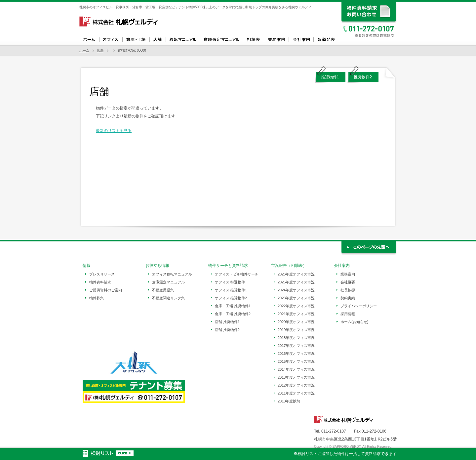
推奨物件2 (363, 77)
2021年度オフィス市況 (296, 314)
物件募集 (97, 298)
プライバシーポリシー (359, 306)
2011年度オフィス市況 (296, 393)
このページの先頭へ (369, 248)
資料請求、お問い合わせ (369, 12)
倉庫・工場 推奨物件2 (233, 314)
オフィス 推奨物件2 (231, 298)
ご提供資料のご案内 (106, 290)
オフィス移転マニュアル (183, 40)
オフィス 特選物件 (230, 282)
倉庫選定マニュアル (221, 40)
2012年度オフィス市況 (296, 385)
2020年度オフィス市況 (296, 322)
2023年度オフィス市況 (296, 298)
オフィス (111, 40)
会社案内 (301, 40)
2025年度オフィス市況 (296, 282)
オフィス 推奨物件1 (231, 290)
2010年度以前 (289, 401)
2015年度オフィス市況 (296, 361)
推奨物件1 (330, 77)
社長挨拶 (348, 290)
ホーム (89, 40)
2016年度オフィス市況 (296, 354)
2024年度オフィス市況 (296, 290)
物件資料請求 (100, 282)
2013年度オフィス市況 (296, 377)
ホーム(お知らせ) (354, 322)
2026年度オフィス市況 (296, 274)
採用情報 (348, 314)
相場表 (253, 40)
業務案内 (276, 40)
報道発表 (326, 40)
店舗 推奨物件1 (227, 322)
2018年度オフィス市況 (296, 338)
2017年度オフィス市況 (296, 346)
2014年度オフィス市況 (296, 369)
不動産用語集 (163, 290)
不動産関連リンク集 (168, 298)
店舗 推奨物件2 (227, 330)
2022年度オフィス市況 (296, 306)
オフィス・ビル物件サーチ (237, 274)
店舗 (158, 40)
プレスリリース (102, 274)
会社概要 (348, 282)
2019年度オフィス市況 (296, 330)
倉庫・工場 (136, 40)
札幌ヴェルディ (119, 21)
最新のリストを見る (114, 131)
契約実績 (348, 298)
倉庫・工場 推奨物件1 (233, 306)
